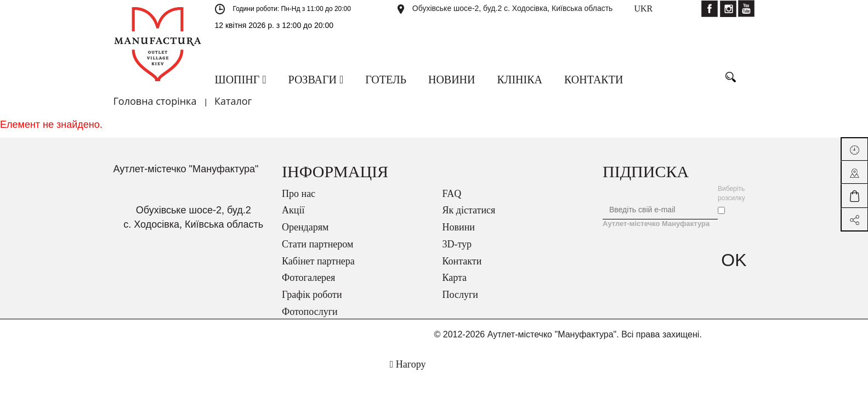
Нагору (408, 364)
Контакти (462, 261)
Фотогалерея (308, 278)
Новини (459, 227)
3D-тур (457, 244)
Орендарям (305, 227)
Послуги (460, 295)
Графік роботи (312, 295)
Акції (293, 210)
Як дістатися (469, 210)
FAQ (452, 194)
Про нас (299, 194)
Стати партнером (317, 244)
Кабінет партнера (318, 261)
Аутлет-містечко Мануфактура (656, 224)
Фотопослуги (310, 312)
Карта (455, 278)
